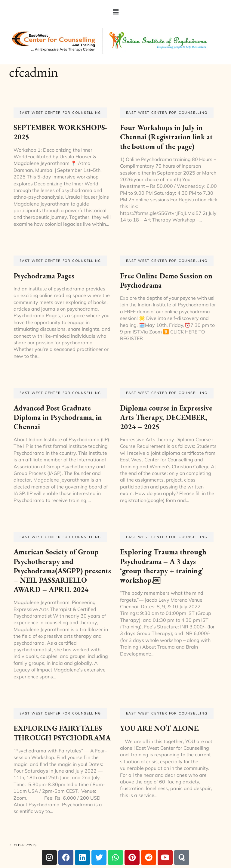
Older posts (25, 845)
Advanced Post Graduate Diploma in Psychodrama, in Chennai (58, 417)
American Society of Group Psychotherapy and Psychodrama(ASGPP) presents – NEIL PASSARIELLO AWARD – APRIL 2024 (62, 571)
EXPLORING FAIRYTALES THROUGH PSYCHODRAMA (62, 733)
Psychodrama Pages (44, 276)
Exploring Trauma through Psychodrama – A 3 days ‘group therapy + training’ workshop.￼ (163, 566)
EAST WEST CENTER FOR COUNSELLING (60, 113)
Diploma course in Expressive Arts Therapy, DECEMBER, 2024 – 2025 (166, 417)
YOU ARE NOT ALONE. (160, 728)
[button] (115, 12)
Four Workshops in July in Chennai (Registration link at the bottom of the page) (166, 137)
